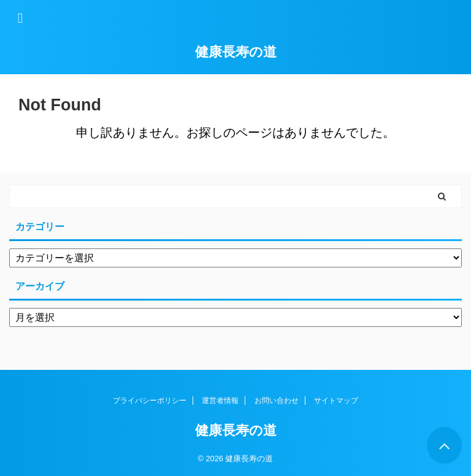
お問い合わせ (277, 401)
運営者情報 (220, 401)
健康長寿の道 (236, 52)
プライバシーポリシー (150, 401)
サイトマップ (336, 401)
